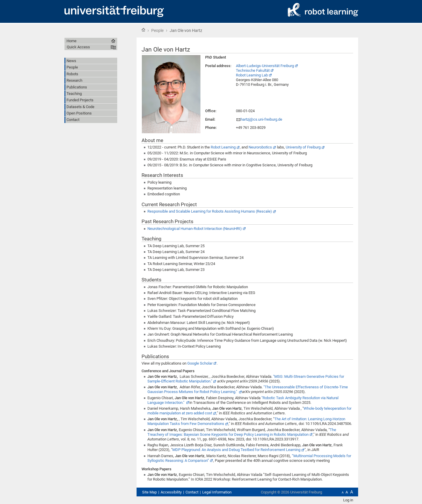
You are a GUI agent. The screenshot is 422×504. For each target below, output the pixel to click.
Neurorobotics (260, 147)
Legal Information (217, 492)
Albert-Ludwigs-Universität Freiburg (265, 66)
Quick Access (78, 47)
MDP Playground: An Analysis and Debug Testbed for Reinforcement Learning (236, 450)
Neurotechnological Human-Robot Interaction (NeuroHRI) (195, 229)
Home (143, 30)
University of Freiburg (303, 147)
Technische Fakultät (253, 70)
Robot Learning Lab (252, 75)
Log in (348, 500)
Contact (192, 492)
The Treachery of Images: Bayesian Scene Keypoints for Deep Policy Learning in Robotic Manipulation (242, 432)
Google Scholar (200, 363)
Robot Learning (223, 147)
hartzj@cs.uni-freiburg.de (261, 119)
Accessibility (171, 492)
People (157, 30)
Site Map (149, 492)
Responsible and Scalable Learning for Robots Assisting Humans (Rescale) (210, 211)
